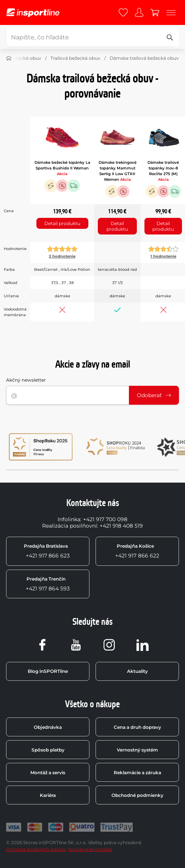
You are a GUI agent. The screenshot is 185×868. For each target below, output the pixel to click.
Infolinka (69, 519)
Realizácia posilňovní (70, 526)
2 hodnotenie (62, 256)
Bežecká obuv (25, 58)
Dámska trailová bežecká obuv (144, 58)
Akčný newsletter (26, 380)
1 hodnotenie (163, 256)
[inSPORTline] (33, 13)
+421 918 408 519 (121, 526)
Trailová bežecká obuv (75, 58)
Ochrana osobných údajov (36, 849)
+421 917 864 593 (48, 584)
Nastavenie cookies (90, 849)
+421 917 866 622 (137, 551)
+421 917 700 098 (105, 519)
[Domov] (9, 58)
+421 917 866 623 (47, 551)
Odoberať (154, 395)
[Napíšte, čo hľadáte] (91, 37)
